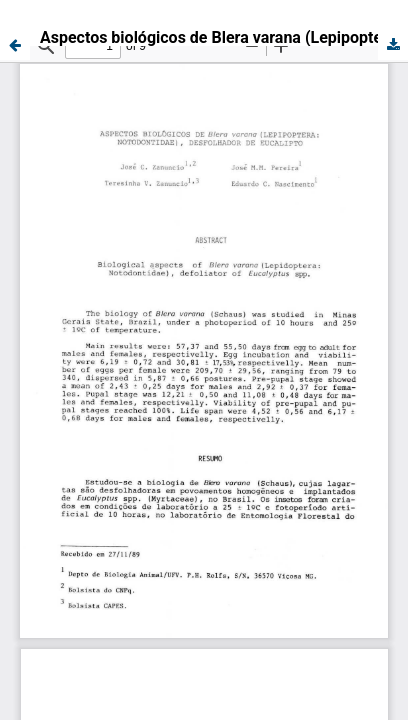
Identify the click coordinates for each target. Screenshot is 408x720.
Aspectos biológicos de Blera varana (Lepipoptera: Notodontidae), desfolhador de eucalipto (224, 38)
